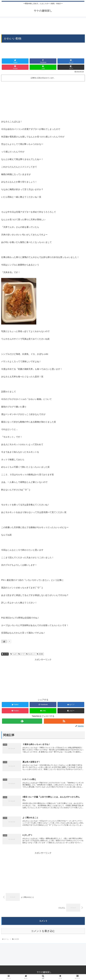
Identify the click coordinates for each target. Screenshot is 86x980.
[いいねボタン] (4, 641)
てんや (14, 654)
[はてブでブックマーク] (71, 61)
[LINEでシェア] (43, 67)
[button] (71, 67)
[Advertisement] (43, 25)
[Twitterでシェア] (15, 61)
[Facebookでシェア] (43, 61)
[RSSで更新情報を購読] (64, 721)
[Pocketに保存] (15, 67)
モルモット (31, 654)
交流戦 (40, 654)
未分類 (5, 654)
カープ (21, 654)
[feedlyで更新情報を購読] (22, 721)
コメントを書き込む (43, 931)
